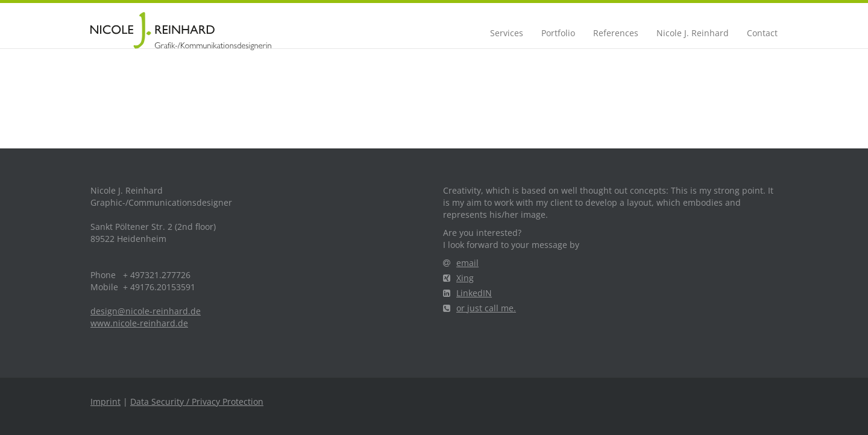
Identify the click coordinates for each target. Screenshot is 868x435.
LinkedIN (467, 293)
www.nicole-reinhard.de (139, 323)
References (616, 33)
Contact (762, 33)
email (461, 263)
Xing (458, 278)
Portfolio (558, 33)
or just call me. (480, 308)
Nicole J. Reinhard (693, 33)
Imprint (105, 402)
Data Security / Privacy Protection (197, 402)
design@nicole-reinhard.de (146, 311)
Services (507, 33)
